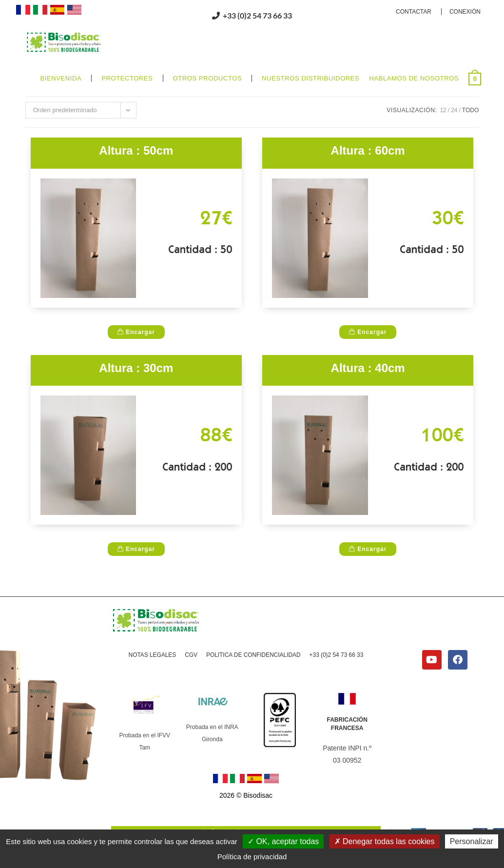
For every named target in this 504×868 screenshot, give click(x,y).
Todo (470, 135)
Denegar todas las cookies (385, 841)
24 (454, 135)
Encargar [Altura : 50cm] (136, 356)
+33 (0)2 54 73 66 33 (337, 680)
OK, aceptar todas (283, 841)
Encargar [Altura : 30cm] (136, 573)
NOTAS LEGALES (152, 680)
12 (443, 135)
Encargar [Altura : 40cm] (368, 573)
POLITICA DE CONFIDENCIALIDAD (253, 680)
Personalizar (472, 841)
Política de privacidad (252, 857)
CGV (191, 680)
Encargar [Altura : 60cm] (368, 356)
